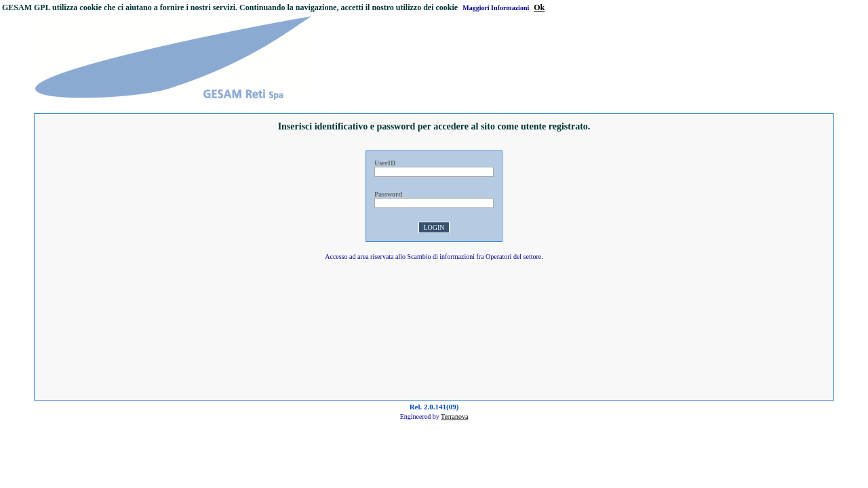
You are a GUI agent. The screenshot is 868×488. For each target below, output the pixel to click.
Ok (539, 7)
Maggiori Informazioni (496, 8)
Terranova (454, 416)
